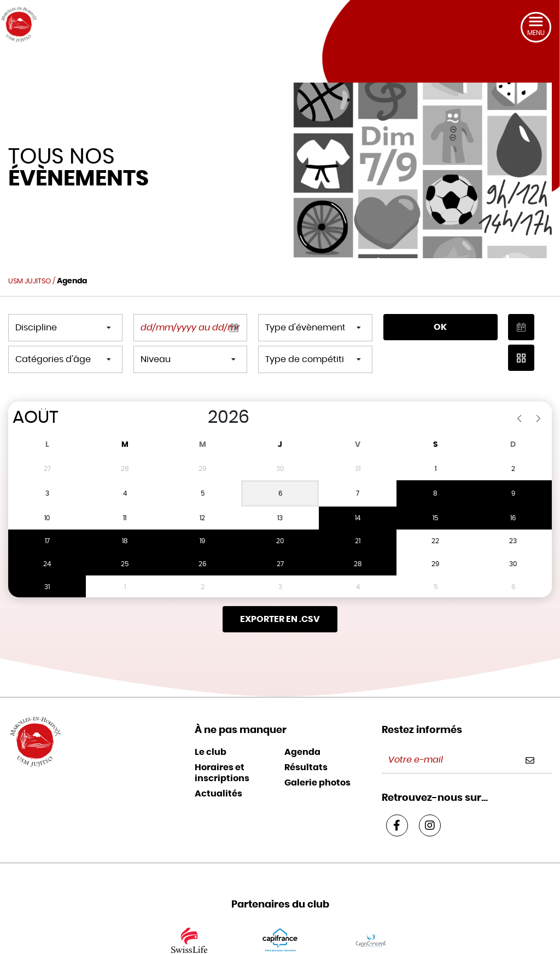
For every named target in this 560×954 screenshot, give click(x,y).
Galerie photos (317, 760)
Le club (211, 729)
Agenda (302, 729)
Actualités (218, 771)
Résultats (306, 744)
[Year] (196, 417)
